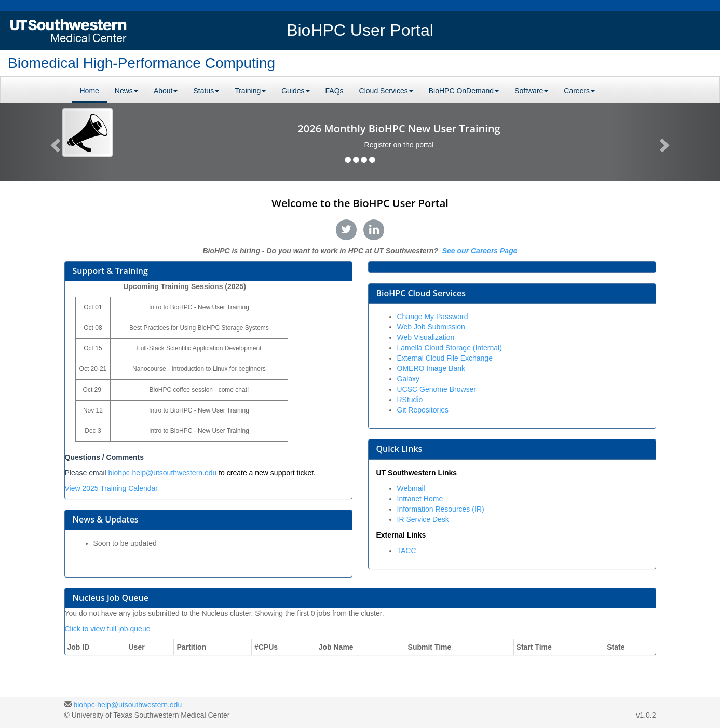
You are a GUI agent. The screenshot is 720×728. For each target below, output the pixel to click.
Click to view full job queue (108, 629)
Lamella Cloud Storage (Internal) (450, 348)
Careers (579, 91)
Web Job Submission (431, 327)
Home (90, 91)
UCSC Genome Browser (437, 389)
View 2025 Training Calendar (112, 488)
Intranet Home (420, 499)
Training (250, 91)
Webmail (411, 488)
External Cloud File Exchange (445, 358)
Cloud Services (386, 91)
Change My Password (433, 317)
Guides (295, 91)
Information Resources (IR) (441, 509)
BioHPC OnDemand (464, 91)
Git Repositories (423, 410)
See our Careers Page (479, 251)
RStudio (410, 400)
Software (531, 91)
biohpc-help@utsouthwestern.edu (163, 473)
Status (206, 91)
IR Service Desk (423, 519)
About (166, 91)
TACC (407, 551)
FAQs (335, 91)
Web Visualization (426, 337)
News (126, 91)
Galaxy (409, 379)
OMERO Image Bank (431, 368)
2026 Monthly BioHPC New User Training (399, 128)
